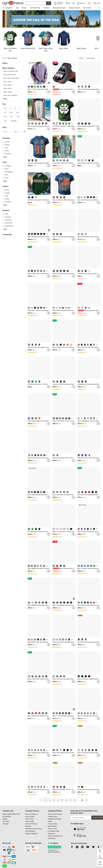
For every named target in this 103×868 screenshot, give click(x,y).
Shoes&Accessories (59, 8)
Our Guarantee (30, 831)
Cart (101, 851)
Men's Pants (7, 85)
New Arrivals (87, 8)
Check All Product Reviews (31, 825)
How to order (30, 821)
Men (17, 8)
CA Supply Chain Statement (54, 832)
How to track (29, 819)
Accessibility (7, 816)
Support (100, 864)
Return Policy (52, 826)
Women (24, 8)
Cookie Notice (53, 816)
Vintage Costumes (74, 8)
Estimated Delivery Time (34, 829)
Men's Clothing (12, 58)
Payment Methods (31, 834)
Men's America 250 (10, 75)
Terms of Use (52, 829)
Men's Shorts (8, 92)
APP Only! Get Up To (60, 3)
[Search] (36, 3)
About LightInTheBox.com (11, 814)
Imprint (5, 819)
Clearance (47, 8)
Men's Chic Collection (10, 95)
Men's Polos (7, 88)
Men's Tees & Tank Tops (11, 78)
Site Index (6, 821)
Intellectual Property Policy (55, 820)
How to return (30, 816)
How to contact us (31, 814)
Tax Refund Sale (35, 8)
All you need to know (55, 814)
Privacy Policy (53, 824)
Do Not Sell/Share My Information (55, 837)
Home (5, 58)
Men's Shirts (7, 82)
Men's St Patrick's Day (11, 71)
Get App (100, 858)
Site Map (6, 824)
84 (82, 800)
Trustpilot (53, 843)
